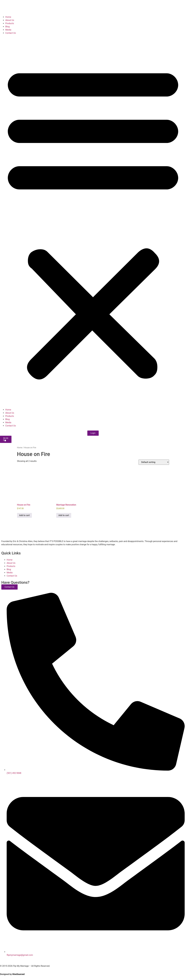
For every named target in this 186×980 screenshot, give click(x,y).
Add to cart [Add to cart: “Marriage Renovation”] (64, 515)
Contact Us (11, 33)
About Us (10, 20)
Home (8, 17)
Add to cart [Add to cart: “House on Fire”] (25, 515)
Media (8, 30)
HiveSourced (18, 974)
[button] (93, 221)
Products (10, 23)
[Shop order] (154, 462)
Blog (7, 27)
